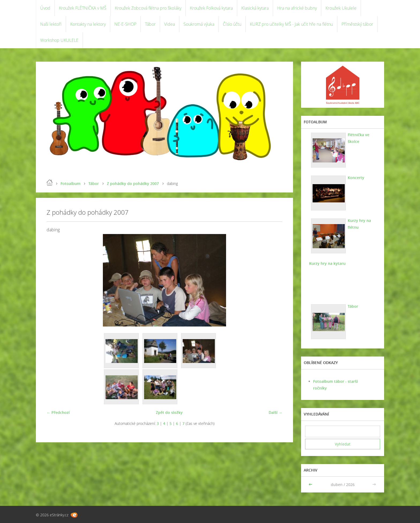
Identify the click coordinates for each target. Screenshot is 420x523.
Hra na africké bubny (297, 8)
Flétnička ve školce (359, 138)
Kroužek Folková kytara (211, 8)
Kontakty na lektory (88, 24)
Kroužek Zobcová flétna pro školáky (148, 8)
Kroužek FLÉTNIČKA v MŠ (83, 8)
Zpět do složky (169, 412)
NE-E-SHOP (125, 24)
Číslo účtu (232, 24)
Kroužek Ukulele (341, 8)
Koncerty (356, 178)
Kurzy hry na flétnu (359, 224)
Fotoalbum (70, 183)
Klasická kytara (255, 8)
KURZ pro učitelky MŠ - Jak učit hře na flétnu (291, 24)
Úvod (45, 8)
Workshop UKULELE (59, 40)
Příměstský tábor (357, 24)
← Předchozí (58, 412)
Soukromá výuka (199, 24)
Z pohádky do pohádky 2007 (133, 183)
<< (311, 485)
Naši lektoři (51, 24)
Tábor (150, 24)
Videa (170, 24)
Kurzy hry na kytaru (327, 263)
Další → (275, 412)
